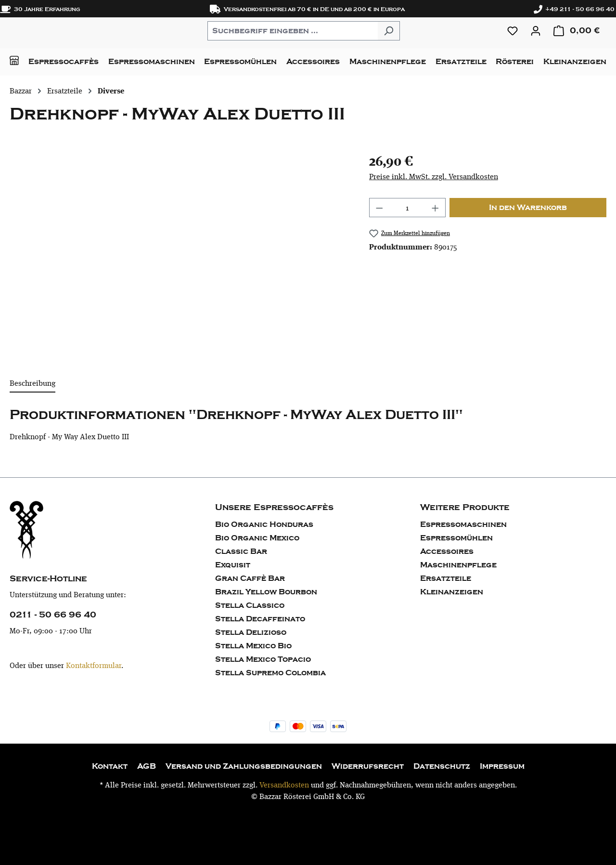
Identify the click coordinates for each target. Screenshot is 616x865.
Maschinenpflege (458, 565)
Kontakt (110, 766)
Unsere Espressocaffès (274, 507)
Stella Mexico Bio (253, 646)
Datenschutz (442, 766)
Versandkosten (284, 785)
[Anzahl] (407, 208)
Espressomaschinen (463, 524)
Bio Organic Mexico (257, 538)
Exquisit (233, 565)
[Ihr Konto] (536, 31)
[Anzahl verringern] (379, 208)
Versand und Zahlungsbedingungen (244, 766)
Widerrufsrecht (368, 766)
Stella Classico (250, 605)
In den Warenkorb (528, 208)
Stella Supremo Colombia (270, 673)
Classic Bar (241, 551)
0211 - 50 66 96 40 (53, 615)
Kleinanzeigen (452, 592)
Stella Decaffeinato (260, 619)
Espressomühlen (456, 538)
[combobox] (293, 31)
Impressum (502, 766)
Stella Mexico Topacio (263, 659)
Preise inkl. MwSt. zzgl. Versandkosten (434, 177)
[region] (180, 254)
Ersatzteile (446, 578)
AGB (147, 766)
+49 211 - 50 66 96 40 (574, 9)
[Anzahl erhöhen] (436, 208)
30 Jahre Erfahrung (40, 9)
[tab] (32, 384)
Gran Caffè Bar (250, 578)
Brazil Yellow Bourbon (266, 592)
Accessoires (447, 551)
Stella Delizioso (251, 632)
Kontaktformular (94, 665)
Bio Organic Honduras (264, 524)
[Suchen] (389, 31)
